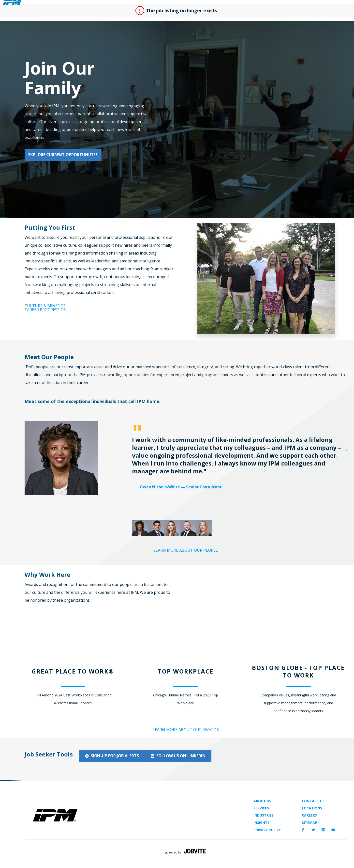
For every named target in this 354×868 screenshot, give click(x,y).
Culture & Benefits (56, 306)
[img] (73, 834)
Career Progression (57, 317)
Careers (309, 834)
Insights (261, 841)
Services (261, 827)
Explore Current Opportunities (63, 153)
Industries (264, 834)
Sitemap (310, 841)
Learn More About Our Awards (190, 737)
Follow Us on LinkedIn (190, 774)
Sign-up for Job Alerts (113, 774)
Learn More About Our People (190, 557)
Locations (312, 827)
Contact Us (313, 819)
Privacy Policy (267, 848)
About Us (262, 819)
